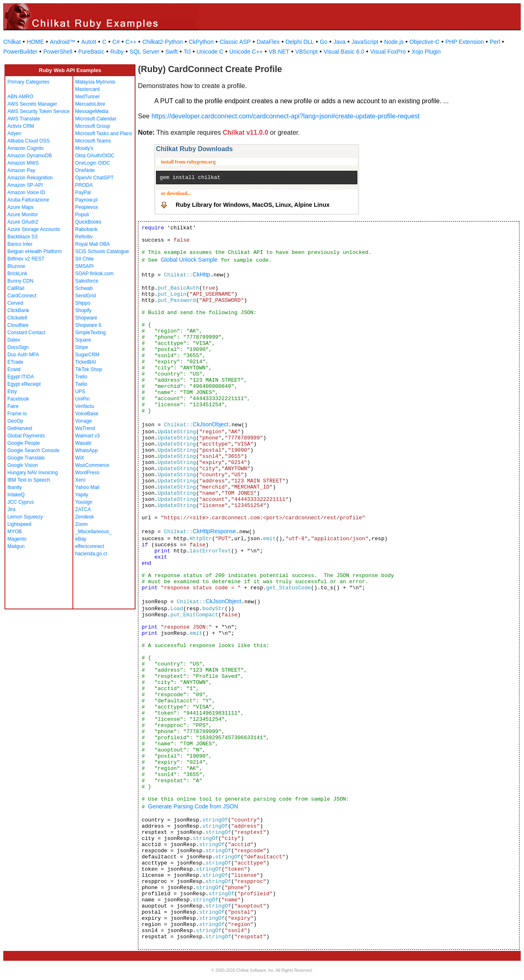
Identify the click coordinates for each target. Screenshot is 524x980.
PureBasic (91, 52)
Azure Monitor (23, 215)
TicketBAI (86, 362)
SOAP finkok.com (95, 274)
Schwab (84, 288)
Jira (11, 509)
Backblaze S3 (22, 237)
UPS (80, 392)
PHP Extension (465, 42)
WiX (80, 458)
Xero (80, 480)
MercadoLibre (90, 104)
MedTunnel (88, 97)
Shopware (86, 318)
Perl (495, 42)
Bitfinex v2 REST (26, 259)
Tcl (187, 52)
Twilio (81, 384)
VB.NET (279, 52)
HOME (35, 42)
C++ (131, 42)
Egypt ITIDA (21, 377)
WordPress (87, 473)
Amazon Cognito (26, 148)
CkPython (201, 42)
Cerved (15, 303)
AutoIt (89, 42)
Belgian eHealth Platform (35, 251)
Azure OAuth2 (23, 222)
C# (116, 42)
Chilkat (12, 42)
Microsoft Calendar (96, 119)
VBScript (306, 52)
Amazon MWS (23, 163)
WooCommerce (92, 465)
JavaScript (365, 42)
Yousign (84, 502)
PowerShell (58, 52)
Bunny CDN (20, 281)
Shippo (83, 303)
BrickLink (17, 274)
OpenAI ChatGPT (95, 178)
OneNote (85, 170)
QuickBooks (88, 222)
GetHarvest (20, 428)
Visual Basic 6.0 (344, 52)
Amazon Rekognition (30, 178)
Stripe (82, 347)
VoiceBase (87, 414)
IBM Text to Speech (29, 480)
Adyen (14, 134)
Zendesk (85, 517)
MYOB (15, 532)
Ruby (117, 52)
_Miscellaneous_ (94, 532)
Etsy (12, 392)
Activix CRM (21, 126)
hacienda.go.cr (91, 554)
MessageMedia (92, 111)
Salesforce (87, 281)
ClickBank (18, 310)
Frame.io (17, 414)
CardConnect (22, 296)
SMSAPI (85, 266)
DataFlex (268, 42)
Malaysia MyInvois (95, 82)
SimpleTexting (91, 333)
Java (339, 42)
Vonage (84, 421)
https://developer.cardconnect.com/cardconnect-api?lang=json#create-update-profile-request (286, 116)
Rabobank (87, 229)
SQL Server (145, 52)
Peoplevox (87, 207)
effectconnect (90, 546)
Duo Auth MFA (23, 355)
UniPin (82, 399)
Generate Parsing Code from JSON (193, 806)
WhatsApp (87, 450)
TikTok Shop (89, 369)
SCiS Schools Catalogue (102, 251)
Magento (17, 539)
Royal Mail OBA (93, 244)
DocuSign (18, 347)
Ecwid (14, 369)
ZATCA (83, 509)
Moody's (84, 148)
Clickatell (17, 318)
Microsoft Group (93, 126)
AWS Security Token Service (38, 111)
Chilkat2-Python (163, 42)
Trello (81, 377)
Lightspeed (19, 524)
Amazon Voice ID (26, 192)
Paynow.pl (87, 200)
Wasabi (84, 443)
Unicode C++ (246, 52)
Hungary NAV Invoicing (33, 473)
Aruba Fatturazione (28, 200)
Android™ (63, 42)
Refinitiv (84, 237)
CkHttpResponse (215, 531)
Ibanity (15, 487)
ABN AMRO (20, 97)
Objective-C (424, 42)
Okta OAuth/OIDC (95, 156)
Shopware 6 (88, 325)
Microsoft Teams (93, 141)
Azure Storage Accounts (34, 229)
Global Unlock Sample (189, 260)
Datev (14, 340)
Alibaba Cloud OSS (28, 141)
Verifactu (85, 406)
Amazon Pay (21, 170)
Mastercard (88, 89)
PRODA (84, 185)
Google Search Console (33, 450)
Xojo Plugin (426, 52)
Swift (172, 52)
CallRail (16, 288)
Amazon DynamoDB (30, 156)
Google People (24, 443)
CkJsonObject (211, 424)
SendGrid (86, 296)
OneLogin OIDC (93, 163)
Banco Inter (20, 244)
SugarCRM (87, 355)
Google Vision (23, 465)
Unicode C (210, 52)
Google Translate (26, 458)
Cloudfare (18, 325)
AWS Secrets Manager (32, 104)
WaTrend (85, 428)
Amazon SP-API (25, 185)
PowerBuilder (20, 52)
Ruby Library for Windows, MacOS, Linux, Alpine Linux (253, 205)
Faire (13, 406)
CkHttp (202, 274)
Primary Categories (28, 82)
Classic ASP (235, 42)
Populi (82, 215)
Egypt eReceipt (24, 384)
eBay (81, 539)
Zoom (82, 524)
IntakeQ (16, 495)
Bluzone (16, 266)
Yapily (82, 495)
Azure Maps (20, 207)
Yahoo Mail (87, 487)
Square (83, 340)
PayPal (83, 192)
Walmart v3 (88, 436)
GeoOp (15, 421)
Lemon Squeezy (25, 517)
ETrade (15, 362)
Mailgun (16, 546)
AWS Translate (24, 119)
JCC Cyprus (21, 502)
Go (324, 42)
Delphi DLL (299, 42)
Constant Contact (26, 333)
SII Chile (85, 259)
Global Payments (26, 436)
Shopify (84, 310)
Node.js (394, 42)
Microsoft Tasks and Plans (104, 134)
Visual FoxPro (388, 52)
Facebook (18, 399)
